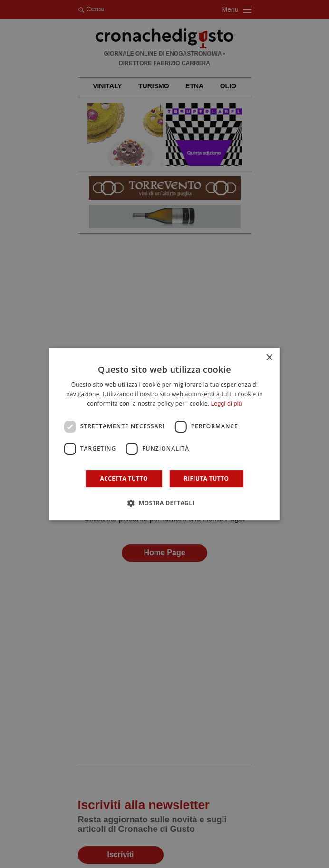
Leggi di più (227, 404)
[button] (164, 503)
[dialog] (164, 434)
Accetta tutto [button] (124, 478)
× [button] (269, 358)
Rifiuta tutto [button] (207, 478)
